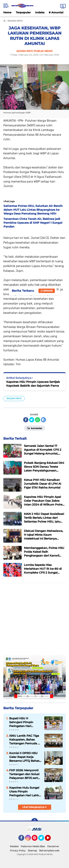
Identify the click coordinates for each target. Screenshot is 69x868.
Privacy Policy (18, 851)
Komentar (34, 428)
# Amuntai (56, 12)
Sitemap (32, 851)
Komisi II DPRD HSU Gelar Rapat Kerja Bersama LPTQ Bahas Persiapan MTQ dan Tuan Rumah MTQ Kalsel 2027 (24, 757)
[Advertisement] (34, 621)
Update (47, 291)
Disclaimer (53, 846)
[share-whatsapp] (38, 420)
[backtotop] (35, 821)
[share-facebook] (26, 420)
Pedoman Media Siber (33, 846)
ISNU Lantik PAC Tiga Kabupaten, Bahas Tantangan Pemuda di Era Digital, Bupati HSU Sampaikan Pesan (25, 740)
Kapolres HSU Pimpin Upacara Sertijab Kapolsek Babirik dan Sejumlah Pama (33, 384)
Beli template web (49, 851)
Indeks (40, 12)
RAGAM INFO (14, 398)
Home (7, 12)
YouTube (50, 839)
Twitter (43, 839)
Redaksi (14, 846)
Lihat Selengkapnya (34, 807)
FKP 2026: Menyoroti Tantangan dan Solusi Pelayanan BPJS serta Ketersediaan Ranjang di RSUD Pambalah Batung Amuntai (25, 774)
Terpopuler (23, 12)
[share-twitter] (32, 420)
